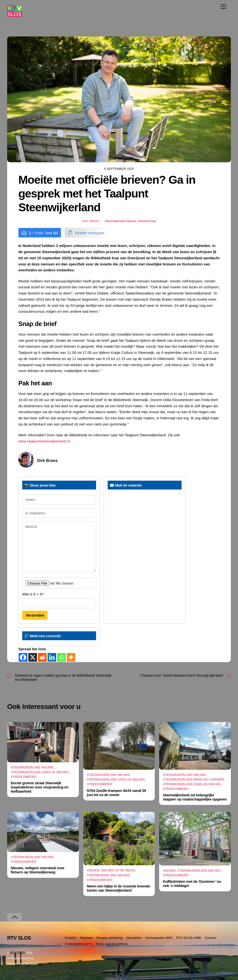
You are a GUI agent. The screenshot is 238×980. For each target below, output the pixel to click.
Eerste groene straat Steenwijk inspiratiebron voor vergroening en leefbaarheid (40, 787)
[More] (71, 657)
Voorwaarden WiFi (159, 938)
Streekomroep (147, 221)
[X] (33, 657)
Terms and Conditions (111, 944)
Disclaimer (134, 938)
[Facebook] (23, 657)
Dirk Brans (91, 221)
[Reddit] (42, 657)
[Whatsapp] (61, 657)
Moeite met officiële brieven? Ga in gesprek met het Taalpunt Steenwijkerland (107, 194)
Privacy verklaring (110, 938)
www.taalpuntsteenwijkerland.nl (44, 441)
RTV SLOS (17, 953)
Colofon (71, 938)
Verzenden (35, 615)
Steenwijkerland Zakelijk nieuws (40, 772)
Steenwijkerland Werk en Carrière (194, 780)
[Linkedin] (52, 657)
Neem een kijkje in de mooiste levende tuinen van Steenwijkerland (118, 888)
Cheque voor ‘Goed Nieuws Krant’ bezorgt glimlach (182, 675)
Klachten (86, 938)
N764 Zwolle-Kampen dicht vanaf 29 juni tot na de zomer (116, 793)
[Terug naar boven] (15, 917)
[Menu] (223, 7)
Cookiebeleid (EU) (78, 944)
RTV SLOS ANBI (189, 938)
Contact (211, 938)
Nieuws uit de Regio (118, 870)
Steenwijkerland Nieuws (120, 221)
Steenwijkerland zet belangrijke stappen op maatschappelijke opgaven (195, 797)
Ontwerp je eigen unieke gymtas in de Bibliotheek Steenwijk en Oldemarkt (63, 677)
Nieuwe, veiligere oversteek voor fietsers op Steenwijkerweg (38, 870)
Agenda (93, 870)
